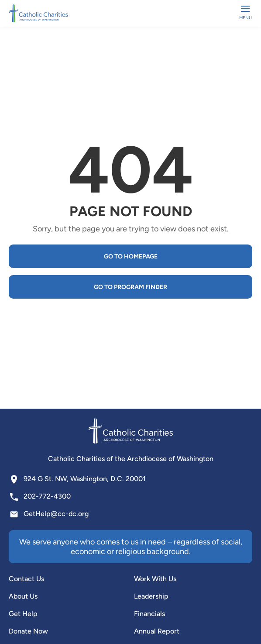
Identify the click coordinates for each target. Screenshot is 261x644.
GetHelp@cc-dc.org (56, 514)
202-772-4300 (47, 496)
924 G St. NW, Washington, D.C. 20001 (85, 479)
